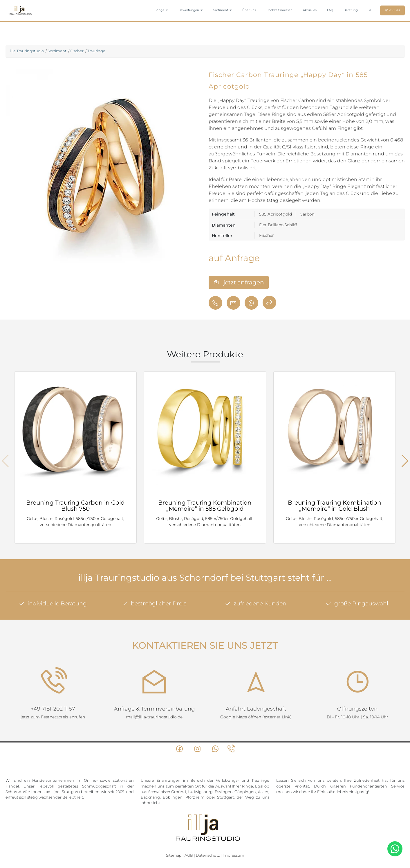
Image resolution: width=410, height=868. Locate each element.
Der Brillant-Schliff (278, 225)
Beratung (351, 10)
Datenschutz (208, 843)
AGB (189, 843)
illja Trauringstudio (27, 51)
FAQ (330, 10)
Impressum (233, 843)
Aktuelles (310, 10)
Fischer (77, 51)
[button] (405, 461)
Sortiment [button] (223, 10)
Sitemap (174, 843)
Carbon (307, 214)
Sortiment (57, 51)
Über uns (249, 10)
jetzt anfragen (239, 282)
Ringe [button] (162, 10)
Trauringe (96, 51)
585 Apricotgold (276, 214)
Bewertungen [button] (191, 10)
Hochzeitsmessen (279, 10)
